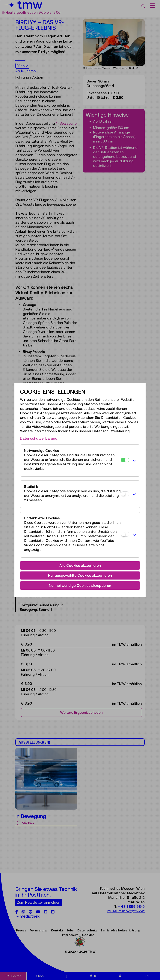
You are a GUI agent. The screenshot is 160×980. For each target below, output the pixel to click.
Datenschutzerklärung (39, 438)
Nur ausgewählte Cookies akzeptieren (80, 575)
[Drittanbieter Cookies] (125, 534)
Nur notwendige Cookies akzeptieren (80, 586)
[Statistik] (125, 494)
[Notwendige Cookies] (125, 460)
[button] (134, 460)
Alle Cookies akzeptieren (80, 565)
